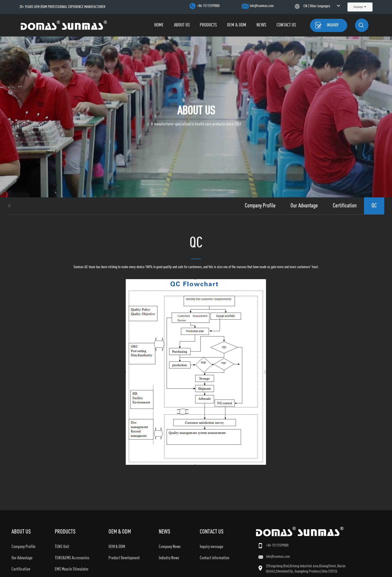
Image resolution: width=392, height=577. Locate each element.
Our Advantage (304, 206)
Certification (345, 206)
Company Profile (260, 206)
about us (196, 111)
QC (374, 206)
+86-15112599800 (208, 6)
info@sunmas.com (262, 6)
